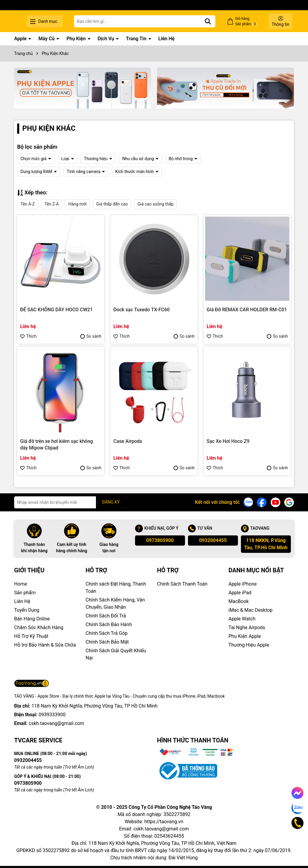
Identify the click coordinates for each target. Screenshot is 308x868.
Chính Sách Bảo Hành (109, 624)
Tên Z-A (52, 204)
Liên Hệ (166, 39)
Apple (21, 39)
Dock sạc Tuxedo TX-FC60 (142, 310)
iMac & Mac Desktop (251, 610)
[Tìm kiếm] (217, 21)
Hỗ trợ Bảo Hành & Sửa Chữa (45, 645)
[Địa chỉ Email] (70, 502)
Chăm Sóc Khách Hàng (39, 627)
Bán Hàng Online (32, 619)
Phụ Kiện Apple (245, 636)
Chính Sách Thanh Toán (182, 584)
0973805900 (160, 540)
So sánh (91, 336)
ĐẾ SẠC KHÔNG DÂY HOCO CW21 (56, 310)
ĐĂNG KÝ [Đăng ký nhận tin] (111, 502)
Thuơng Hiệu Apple (249, 645)
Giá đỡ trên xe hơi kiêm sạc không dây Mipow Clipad (57, 445)
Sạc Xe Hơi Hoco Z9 (228, 441)
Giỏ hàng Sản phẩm (251, 22)
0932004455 (213, 540)
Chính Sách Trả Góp (107, 633)
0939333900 (52, 715)
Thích (28, 336)
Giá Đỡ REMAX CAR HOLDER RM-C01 (247, 310)
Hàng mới (77, 204)
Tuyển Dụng (27, 610)
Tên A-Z (28, 204)
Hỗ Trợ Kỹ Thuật (31, 636)
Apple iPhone (243, 584)
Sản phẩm (25, 593)
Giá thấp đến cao (112, 204)
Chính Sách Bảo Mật (107, 642)
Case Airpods (128, 441)
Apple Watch (242, 619)
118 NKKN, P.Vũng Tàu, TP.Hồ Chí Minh (266, 544)
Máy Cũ (47, 39)
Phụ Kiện (77, 39)
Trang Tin (137, 39)
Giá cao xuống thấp (156, 204)
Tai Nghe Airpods (247, 627)
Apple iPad (240, 593)
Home (21, 584)
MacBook (239, 601)
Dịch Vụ (106, 39)
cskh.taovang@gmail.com (56, 723)
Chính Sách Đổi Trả (106, 616)
